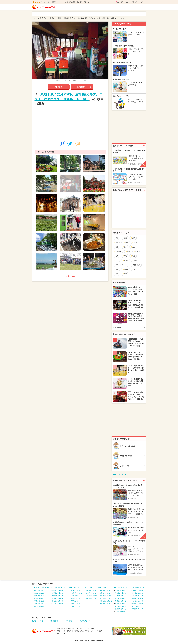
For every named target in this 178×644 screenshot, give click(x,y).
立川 (125, 247)
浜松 (125, 274)
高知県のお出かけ (121, 606)
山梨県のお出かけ (57, 593)
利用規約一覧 (85, 621)
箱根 (133, 256)
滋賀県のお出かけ (105, 604)
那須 (128, 251)
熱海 (134, 260)
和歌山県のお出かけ (106, 601)
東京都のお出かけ (76, 591)
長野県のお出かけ (57, 591)
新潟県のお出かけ (57, 596)
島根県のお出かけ (121, 601)
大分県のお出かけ (137, 601)
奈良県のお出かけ (105, 598)
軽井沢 (125, 269)
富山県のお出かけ (57, 601)
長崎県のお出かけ (137, 596)
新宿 (136, 251)
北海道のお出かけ (39, 591)
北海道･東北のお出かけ (41, 587)
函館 (134, 269)
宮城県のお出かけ (39, 593)
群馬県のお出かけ (76, 601)
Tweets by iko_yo (119, 474)
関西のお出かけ (104, 587)
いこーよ (38, 2)
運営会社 (54, 621)
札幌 (125, 256)
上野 (125, 238)
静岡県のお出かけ (91, 598)
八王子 (134, 247)
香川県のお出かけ (121, 609)
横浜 (116, 238)
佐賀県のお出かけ (137, 593)
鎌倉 (126, 242)
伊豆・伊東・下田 (121, 265)
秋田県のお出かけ (39, 601)
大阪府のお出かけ (105, 591)
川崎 (133, 238)
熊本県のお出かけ (137, 598)
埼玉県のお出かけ (76, 598)
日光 (116, 260)
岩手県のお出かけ (39, 598)
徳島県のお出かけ (121, 611)
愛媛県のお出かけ (121, 604)
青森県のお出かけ (39, 596)
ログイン (143, 2)
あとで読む (121, 2)
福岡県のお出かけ (137, 591)
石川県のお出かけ (57, 598)
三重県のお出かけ (91, 596)
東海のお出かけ (90, 587)
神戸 (134, 242)
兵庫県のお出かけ (105, 596)
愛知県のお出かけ (91, 591)
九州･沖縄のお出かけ (138, 587)
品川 (116, 256)
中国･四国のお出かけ (121, 587)
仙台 (116, 247)
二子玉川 (118, 251)
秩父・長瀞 (136, 265)
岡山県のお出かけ (121, 593)
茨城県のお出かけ (76, 606)
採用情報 (69, 621)
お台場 (125, 260)
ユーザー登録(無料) (132, 2)
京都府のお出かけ (105, 593)
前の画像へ (60, 87)
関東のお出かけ (75, 587)
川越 (116, 269)
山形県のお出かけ (39, 604)
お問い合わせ (38, 621)
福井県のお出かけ (57, 604)
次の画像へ (81, 87)
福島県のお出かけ (39, 606)
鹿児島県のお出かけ (138, 606)
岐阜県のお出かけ (91, 593)
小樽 (116, 274)
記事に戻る (70, 276)
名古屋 (117, 242)
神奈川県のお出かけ (77, 593)
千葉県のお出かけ (76, 596)
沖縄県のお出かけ (137, 609)
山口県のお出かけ (121, 596)
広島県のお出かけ (121, 591)
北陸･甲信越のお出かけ (59, 587)
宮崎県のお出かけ (137, 604)
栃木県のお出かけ (76, 604)
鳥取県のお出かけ (121, 598)
